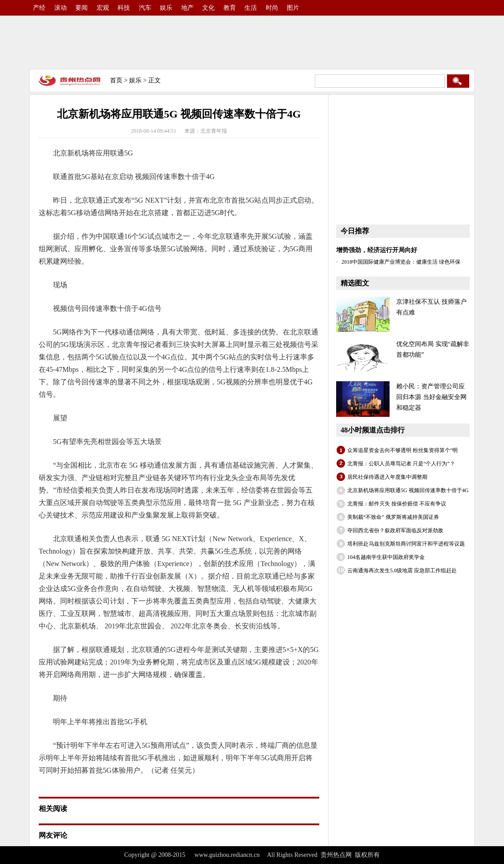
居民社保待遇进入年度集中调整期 (387, 477)
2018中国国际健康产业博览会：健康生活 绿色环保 (401, 262)
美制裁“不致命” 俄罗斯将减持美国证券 (393, 517)
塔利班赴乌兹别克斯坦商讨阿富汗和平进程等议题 (406, 544)
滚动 (61, 8)
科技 (124, 8)
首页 (116, 80)
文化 (208, 8)
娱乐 (166, 8)
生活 (251, 8)
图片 (293, 8)
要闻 (81, 8)
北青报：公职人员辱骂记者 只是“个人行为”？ (401, 464)
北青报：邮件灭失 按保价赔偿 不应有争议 (397, 504)
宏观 (103, 8)
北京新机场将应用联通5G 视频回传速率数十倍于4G (408, 490)
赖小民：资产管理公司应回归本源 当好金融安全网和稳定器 (431, 397)
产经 (39, 8)
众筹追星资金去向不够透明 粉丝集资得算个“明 (402, 450)
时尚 (272, 8)
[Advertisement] (252, 42)
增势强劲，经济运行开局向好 (377, 250)
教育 (230, 8)
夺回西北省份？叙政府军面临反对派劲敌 (395, 530)
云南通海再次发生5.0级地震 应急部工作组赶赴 (402, 571)
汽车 (145, 8)
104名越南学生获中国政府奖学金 (386, 557)
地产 (187, 8)
